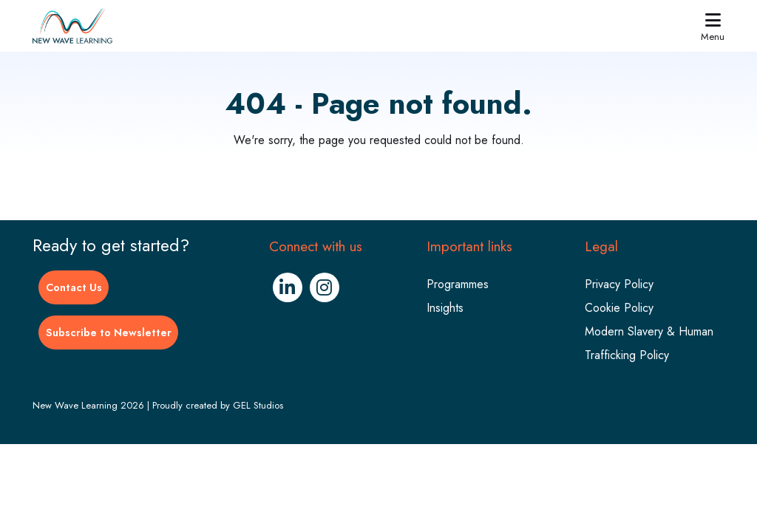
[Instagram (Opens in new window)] (325, 287)
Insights (445, 308)
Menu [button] (713, 26)
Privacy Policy (619, 284)
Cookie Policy (619, 308)
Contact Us (74, 287)
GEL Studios (258, 405)
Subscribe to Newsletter (109, 332)
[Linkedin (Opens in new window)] (288, 287)
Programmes (458, 284)
